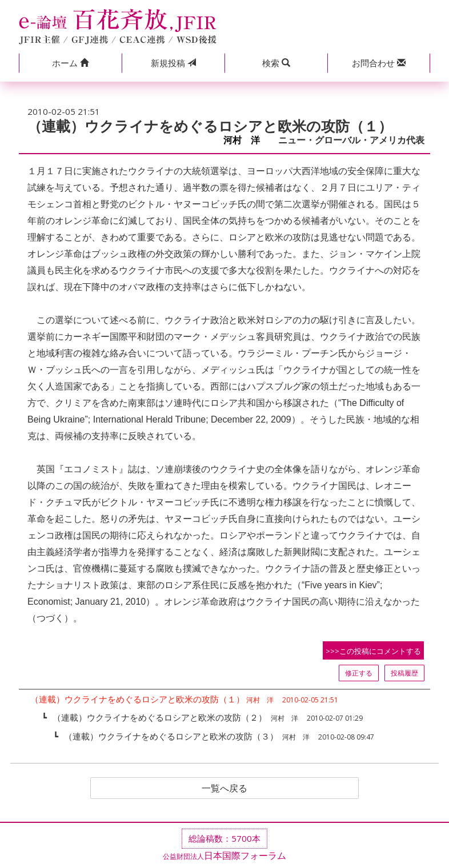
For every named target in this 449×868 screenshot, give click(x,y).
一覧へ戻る (224, 788)
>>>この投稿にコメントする (373, 651)
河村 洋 (246, 140)
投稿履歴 (404, 673)
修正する (359, 673)
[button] (70, 63)
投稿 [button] (173, 63)
